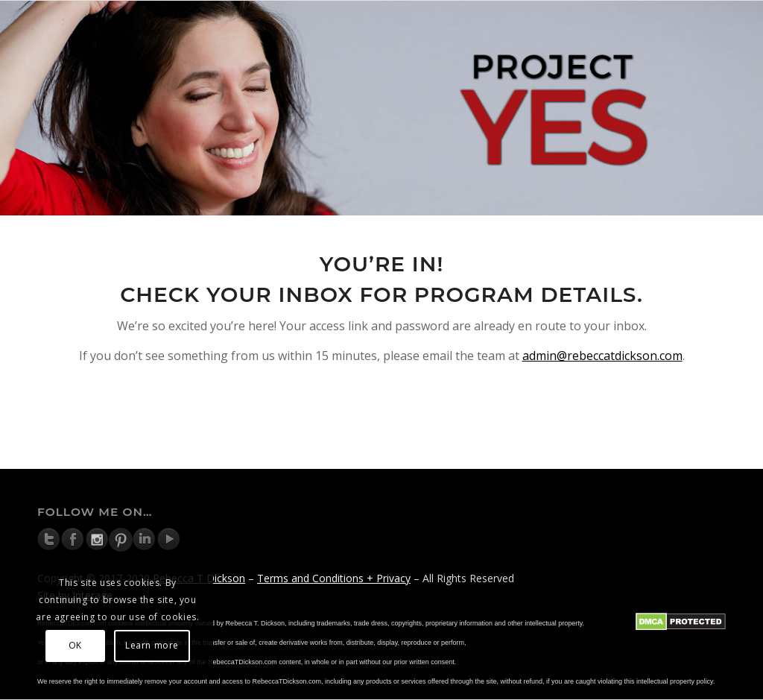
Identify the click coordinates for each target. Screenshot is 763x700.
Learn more (152, 645)
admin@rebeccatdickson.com (602, 356)
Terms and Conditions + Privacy (334, 578)
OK (75, 645)
